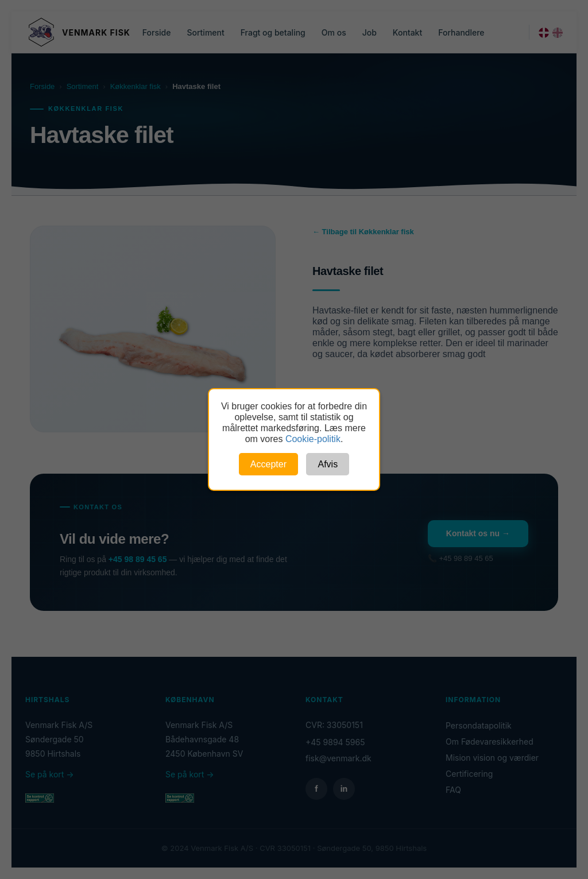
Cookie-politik (313, 439)
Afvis (328, 464)
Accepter (268, 464)
